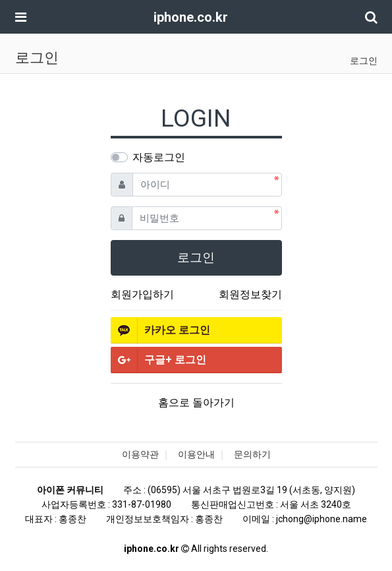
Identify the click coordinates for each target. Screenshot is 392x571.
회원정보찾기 (250, 294)
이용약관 (140, 454)
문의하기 (252, 454)
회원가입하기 (142, 294)
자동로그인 (159, 157)
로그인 (364, 61)
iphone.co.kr (191, 17)
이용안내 (196, 454)
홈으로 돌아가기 (196, 403)
